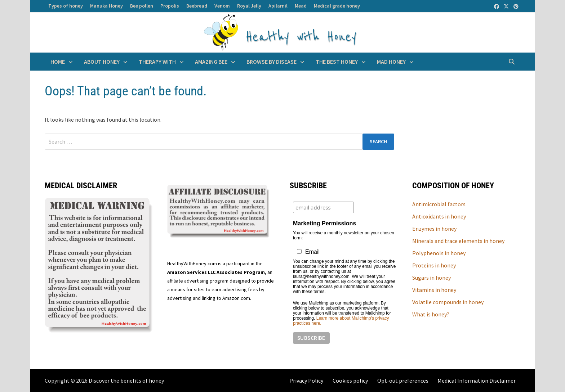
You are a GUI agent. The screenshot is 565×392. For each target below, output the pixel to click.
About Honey (102, 62)
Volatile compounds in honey (448, 302)
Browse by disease (272, 62)
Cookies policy (350, 380)
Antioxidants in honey (439, 216)
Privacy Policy (306, 380)
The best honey (337, 62)
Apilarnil (278, 6)
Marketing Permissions (324, 223)
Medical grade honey (337, 6)
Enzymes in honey (434, 229)
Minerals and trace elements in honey (458, 241)
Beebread (197, 6)
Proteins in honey (434, 265)
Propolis (170, 6)
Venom (222, 6)
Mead (301, 6)
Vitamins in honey (434, 290)
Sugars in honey (431, 278)
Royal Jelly (249, 6)
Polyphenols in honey (439, 253)
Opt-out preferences (403, 380)
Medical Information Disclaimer (477, 380)
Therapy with (157, 62)
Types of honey (66, 6)
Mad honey (391, 62)
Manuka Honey (106, 6)
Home (58, 62)
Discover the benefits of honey (126, 380)
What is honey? (431, 314)
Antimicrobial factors (439, 204)
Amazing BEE (211, 62)
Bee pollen (142, 6)
